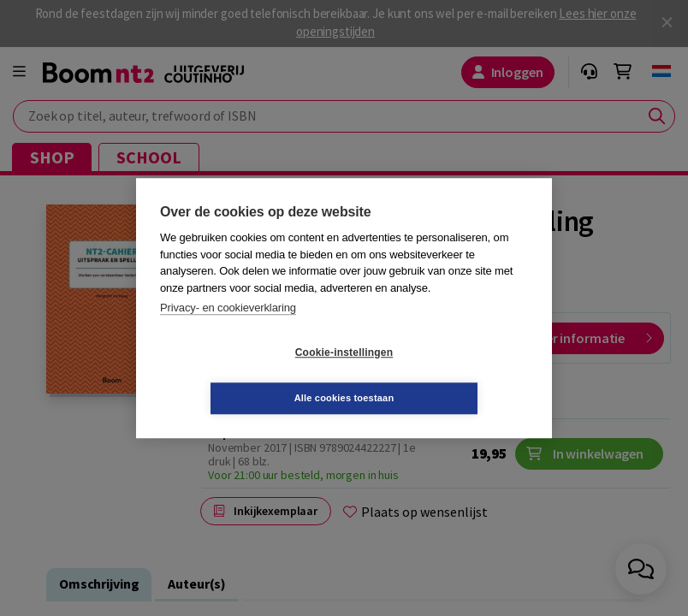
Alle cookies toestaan (446, 375)
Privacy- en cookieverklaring (228, 331)
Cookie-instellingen (242, 376)
